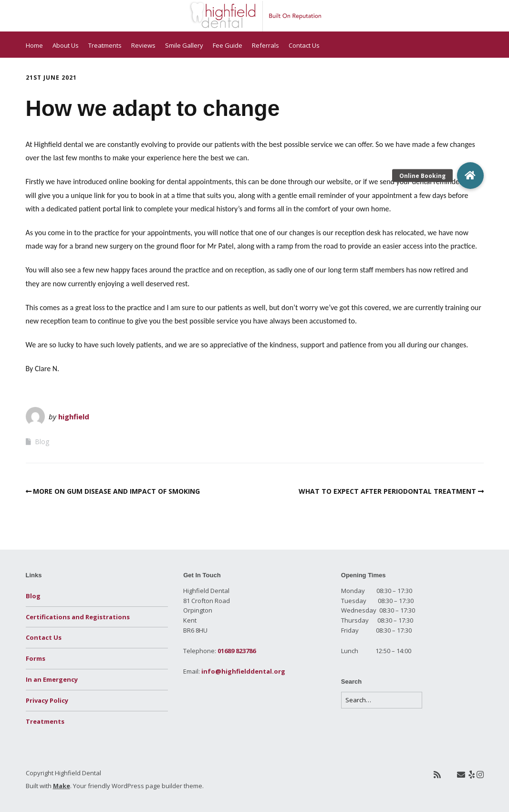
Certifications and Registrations (78, 617)
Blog (42, 442)
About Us (66, 45)
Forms (36, 658)
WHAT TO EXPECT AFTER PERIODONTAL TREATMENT (387, 491)
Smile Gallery (184, 45)
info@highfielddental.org (243, 671)
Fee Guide (228, 45)
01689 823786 (237, 651)
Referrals (265, 45)
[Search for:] (382, 700)
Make (62, 786)
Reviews (143, 45)
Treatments (105, 45)
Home (34, 45)
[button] (470, 176)
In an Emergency (52, 679)
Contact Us (304, 45)
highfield (74, 416)
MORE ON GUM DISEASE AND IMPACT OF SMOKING (116, 491)
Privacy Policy (47, 700)
